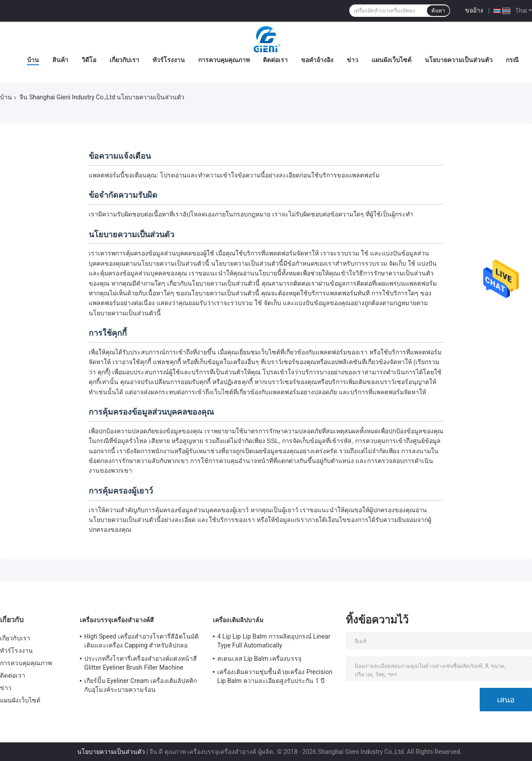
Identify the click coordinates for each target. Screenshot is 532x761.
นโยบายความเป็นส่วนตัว (459, 60)
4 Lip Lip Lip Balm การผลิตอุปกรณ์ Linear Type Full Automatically (274, 641)
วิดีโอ (89, 60)
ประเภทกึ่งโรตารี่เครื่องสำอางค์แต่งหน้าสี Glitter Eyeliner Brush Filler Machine (141, 663)
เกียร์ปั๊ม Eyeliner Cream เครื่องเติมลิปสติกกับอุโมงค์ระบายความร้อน (141, 685)
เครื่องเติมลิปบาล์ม (238, 620)
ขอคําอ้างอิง (317, 60)
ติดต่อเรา (275, 60)
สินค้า (60, 60)
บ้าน (33, 60)
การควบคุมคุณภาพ (224, 60)
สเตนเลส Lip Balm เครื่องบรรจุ (259, 659)
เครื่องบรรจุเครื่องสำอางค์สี (117, 620)
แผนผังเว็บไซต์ (391, 60)
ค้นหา (438, 11)
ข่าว (352, 60)
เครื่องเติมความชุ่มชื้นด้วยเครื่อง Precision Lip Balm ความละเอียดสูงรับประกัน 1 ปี (275, 676)
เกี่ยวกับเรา (124, 60)
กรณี (512, 60)
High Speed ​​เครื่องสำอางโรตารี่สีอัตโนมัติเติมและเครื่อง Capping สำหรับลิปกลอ (141, 641)
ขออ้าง (474, 10)
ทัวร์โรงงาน (169, 60)
